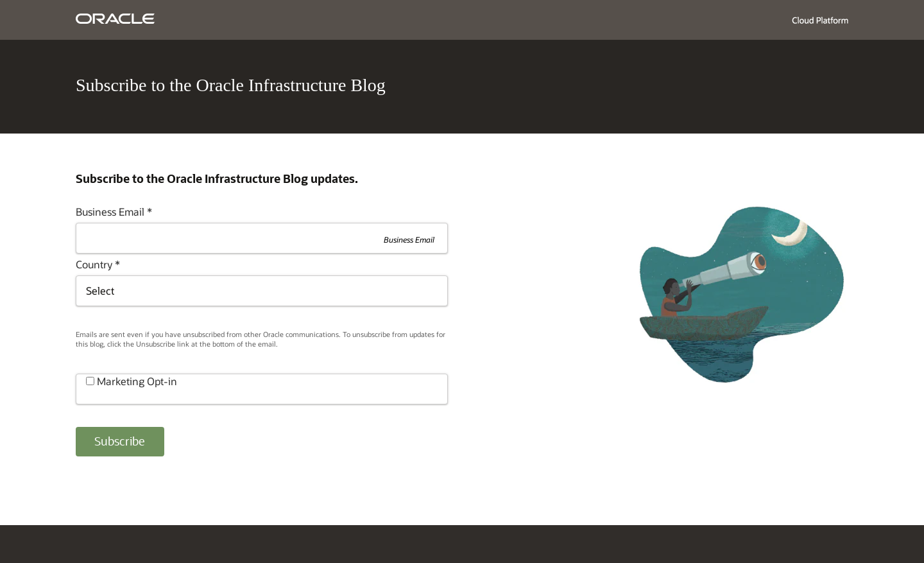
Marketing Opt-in (137, 381)
